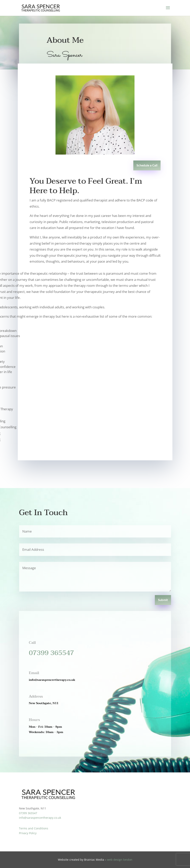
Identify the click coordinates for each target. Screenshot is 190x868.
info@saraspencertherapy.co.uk (40, 818)
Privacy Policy (28, 833)
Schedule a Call (147, 166)
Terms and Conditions (34, 828)
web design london (120, 860)
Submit (163, 600)
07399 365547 (51, 653)
